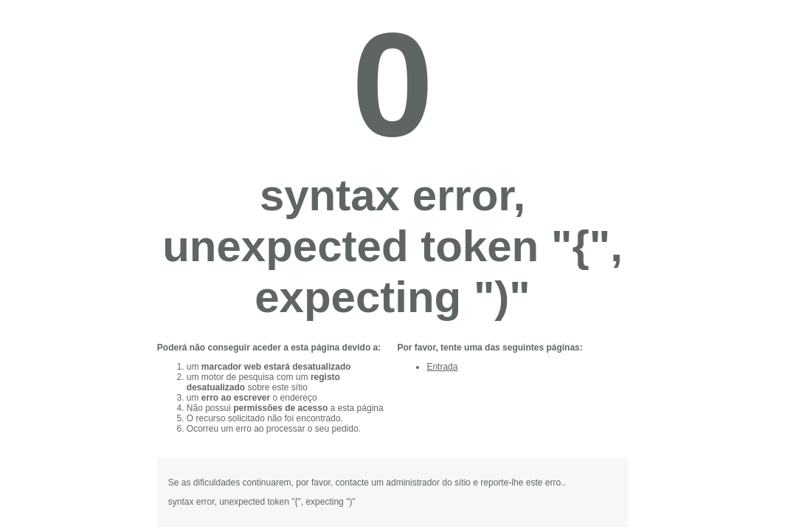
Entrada (442, 367)
